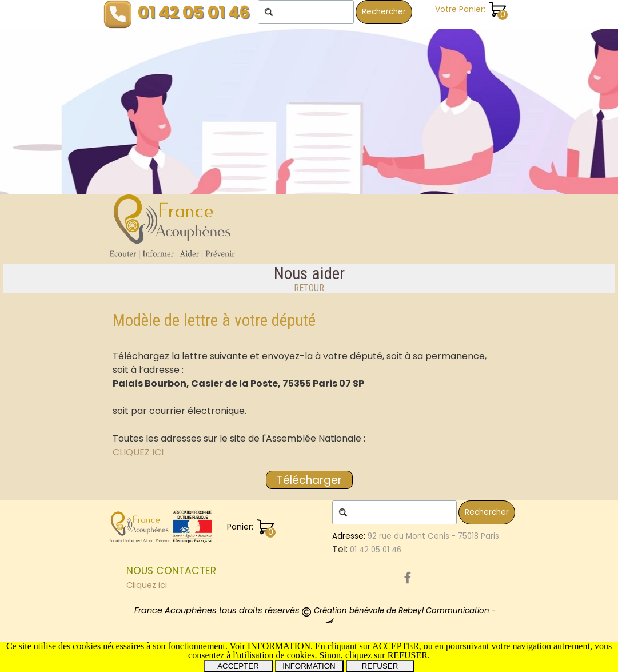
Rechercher (384, 12)
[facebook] (408, 578)
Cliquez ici (147, 585)
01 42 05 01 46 (194, 12)
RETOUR (309, 288)
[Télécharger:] (309, 480)
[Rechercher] (306, 12)
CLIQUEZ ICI (138, 452)
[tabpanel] (309, 279)
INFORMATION (309, 666)
